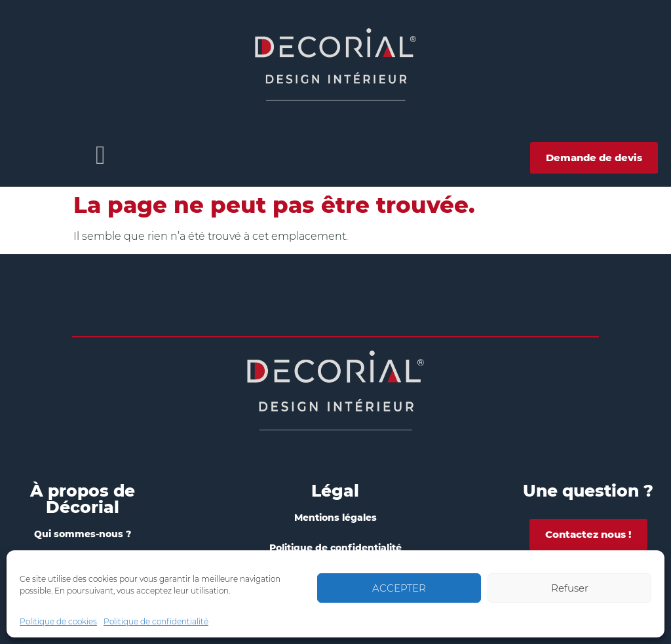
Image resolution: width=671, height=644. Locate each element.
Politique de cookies (58, 621)
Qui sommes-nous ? (83, 534)
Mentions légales (335, 518)
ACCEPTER (399, 588)
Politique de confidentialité (156, 621)
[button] (101, 155)
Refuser (570, 588)
